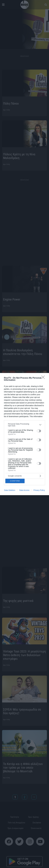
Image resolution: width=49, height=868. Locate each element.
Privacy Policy (39, 490)
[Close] (44, 378)
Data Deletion (10, 490)
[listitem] (24, 425)
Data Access (24, 490)
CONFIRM (15, 481)
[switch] (39, 431)
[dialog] (24, 434)
